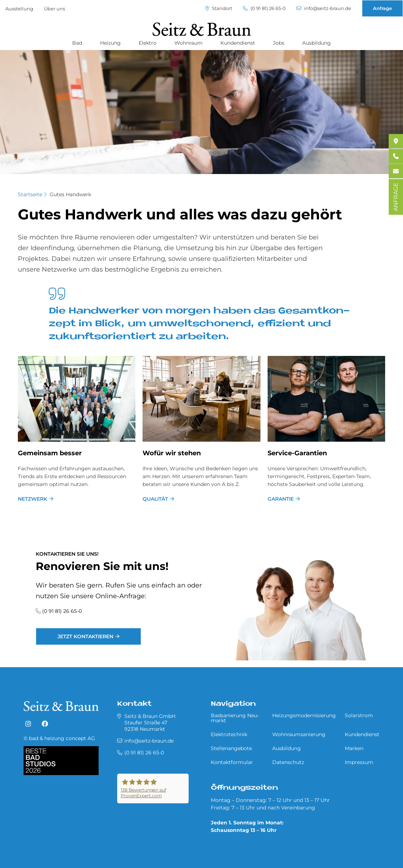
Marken (354, 748)
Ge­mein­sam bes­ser (50, 453)
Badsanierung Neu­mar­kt (235, 718)
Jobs (279, 43)
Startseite (30, 194)
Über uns (54, 9)
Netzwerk (33, 499)
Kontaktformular (232, 762)
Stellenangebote (231, 748)
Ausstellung (19, 9)
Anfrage (382, 8)
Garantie (281, 499)
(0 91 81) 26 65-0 (264, 8)
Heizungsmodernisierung (304, 715)
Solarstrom (359, 715)
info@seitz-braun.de (324, 8)
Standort (219, 8)
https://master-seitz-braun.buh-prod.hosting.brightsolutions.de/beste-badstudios (273, 775)
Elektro (148, 43)
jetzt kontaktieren (85, 636)
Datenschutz (288, 762)
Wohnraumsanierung (299, 734)
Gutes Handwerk (70, 194)
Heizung (110, 43)
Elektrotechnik (229, 734)
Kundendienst (238, 43)
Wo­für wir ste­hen (172, 453)
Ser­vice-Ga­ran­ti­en (297, 453)
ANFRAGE (396, 197)
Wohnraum (188, 43)
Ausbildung (317, 43)
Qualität (155, 499)
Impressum (359, 762)
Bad (77, 43)
